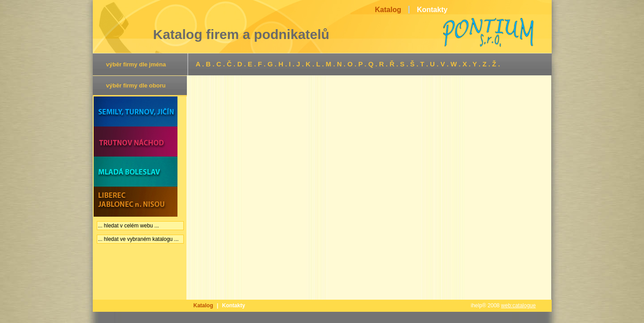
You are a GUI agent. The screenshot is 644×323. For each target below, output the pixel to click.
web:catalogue (518, 306)
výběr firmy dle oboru (136, 85)
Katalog (203, 306)
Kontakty (234, 306)
